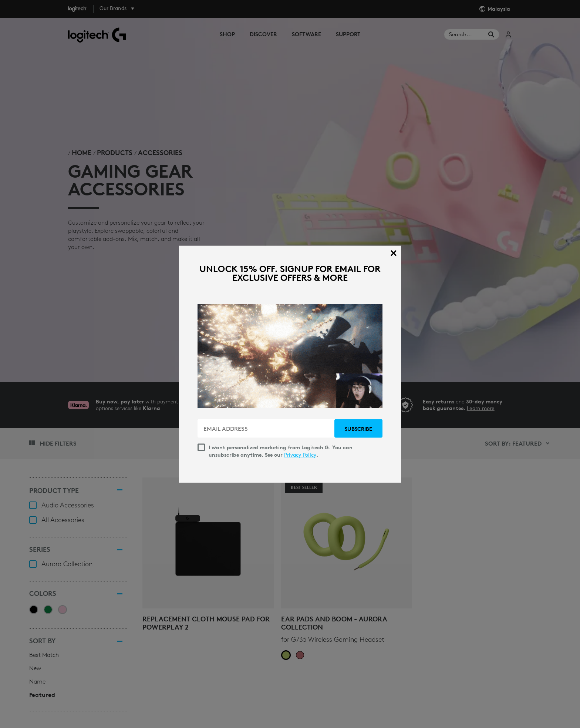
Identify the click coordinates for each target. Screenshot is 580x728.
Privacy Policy (300, 454)
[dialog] (290, 364)
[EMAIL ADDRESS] (267, 428)
